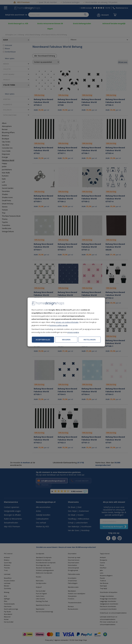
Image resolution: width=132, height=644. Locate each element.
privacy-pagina (73, 332)
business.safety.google (59, 325)
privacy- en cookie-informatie (67, 322)
